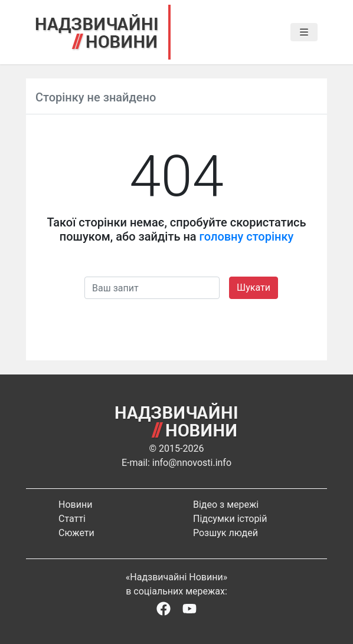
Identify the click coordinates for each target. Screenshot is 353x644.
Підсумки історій (230, 519)
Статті (72, 519)
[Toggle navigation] (304, 32)
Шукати (254, 287)
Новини (75, 505)
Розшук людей (225, 533)
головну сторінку (247, 236)
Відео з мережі (226, 505)
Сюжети (76, 533)
